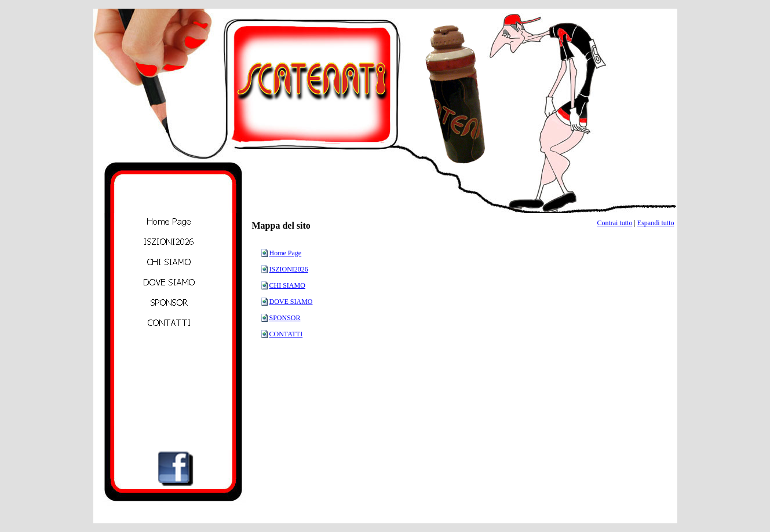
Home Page (286, 253)
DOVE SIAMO (291, 302)
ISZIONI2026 (289, 269)
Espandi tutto (656, 223)
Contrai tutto (614, 223)
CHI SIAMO (287, 285)
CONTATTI (286, 334)
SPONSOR (285, 318)
